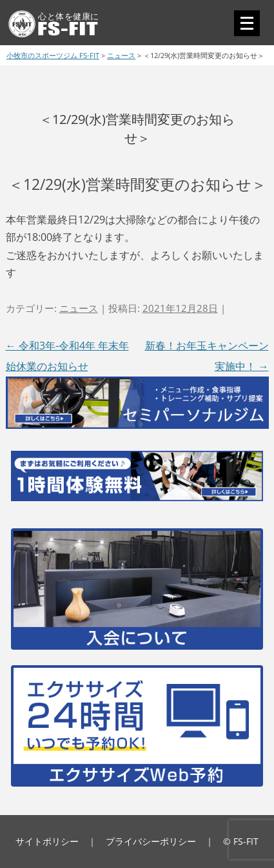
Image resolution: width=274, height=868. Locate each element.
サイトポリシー (47, 841)
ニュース (79, 308)
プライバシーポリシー (151, 841)
